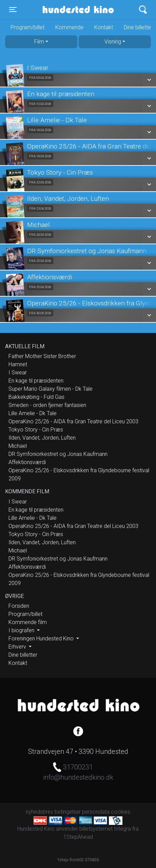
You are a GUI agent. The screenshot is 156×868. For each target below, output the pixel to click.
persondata (96, 812)
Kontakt (104, 27)
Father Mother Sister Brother (42, 356)
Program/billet (27, 27)
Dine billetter (23, 655)
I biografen (22, 630)
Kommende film (28, 622)
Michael (18, 446)
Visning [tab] (113, 42)
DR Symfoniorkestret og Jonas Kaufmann (58, 454)
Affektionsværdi (27, 462)
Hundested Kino (69, 10)
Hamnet (18, 364)
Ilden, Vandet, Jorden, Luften (42, 438)
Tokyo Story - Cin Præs (36, 430)
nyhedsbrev (40, 812)
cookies (121, 812)
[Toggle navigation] (13, 10)
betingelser (68, 812)
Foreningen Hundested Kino (42, 639)
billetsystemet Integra (105, 829)
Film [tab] (39, 42)
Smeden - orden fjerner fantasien (47, 405)
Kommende (69, 27)
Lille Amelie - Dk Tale (33, 413)
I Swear (18, 373)
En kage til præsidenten (36, 381)
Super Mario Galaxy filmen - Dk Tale (51, 389)
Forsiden (19, 606)
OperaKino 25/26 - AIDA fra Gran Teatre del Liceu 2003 (73, 421)
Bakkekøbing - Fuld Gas (36, 397)
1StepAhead (78, 837)
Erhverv (18, 647)
